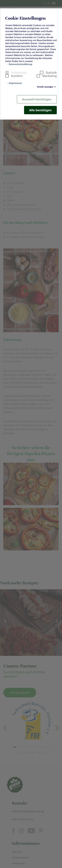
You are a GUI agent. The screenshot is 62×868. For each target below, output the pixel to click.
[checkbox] (7, 72)
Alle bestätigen (40, 110)
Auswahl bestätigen (37, 99)
